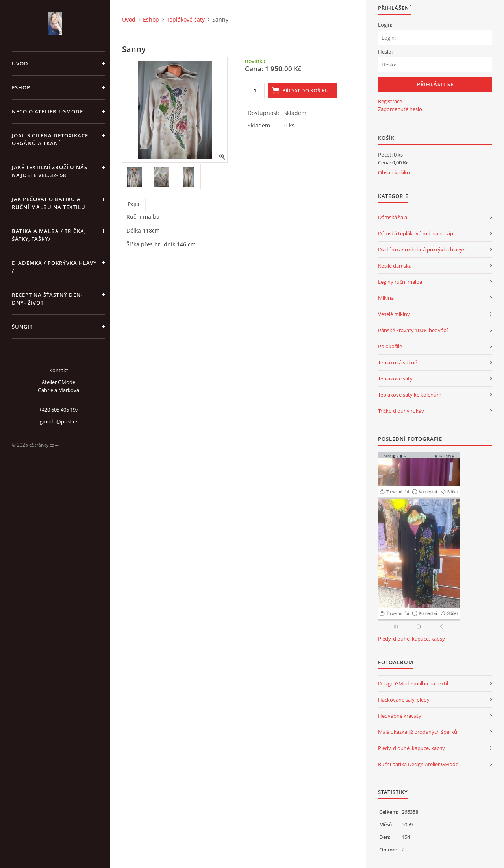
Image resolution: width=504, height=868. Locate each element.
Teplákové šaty (186, 19)
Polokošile (390, 346)
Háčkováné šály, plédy (404, 700)
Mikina (386, 298)
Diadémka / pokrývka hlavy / (54, 267)
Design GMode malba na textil (413, 683)
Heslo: (385, 52)
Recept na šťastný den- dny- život (47, 299)
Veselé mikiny (394, 314)
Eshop (21, 87)
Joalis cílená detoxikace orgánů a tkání (50, 139)
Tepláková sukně (397, 362)
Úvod (20, 63)
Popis (134, 204)
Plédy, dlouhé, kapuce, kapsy (411, 639)
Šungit (22, 327)
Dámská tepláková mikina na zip (416, 233)
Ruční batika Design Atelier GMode (418, 764)
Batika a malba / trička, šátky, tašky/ (49, 235)
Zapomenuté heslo (400, 109)
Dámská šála (393, 217)
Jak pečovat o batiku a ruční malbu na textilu (49, 203)
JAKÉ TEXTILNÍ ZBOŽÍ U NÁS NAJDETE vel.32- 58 (50, 171)
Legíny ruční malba (400, 282)
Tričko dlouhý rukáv (401, 411)
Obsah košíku (394, 172)
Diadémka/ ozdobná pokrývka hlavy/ (421, 249)
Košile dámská (395, 266)
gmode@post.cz (59, 421)
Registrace (390, 101)
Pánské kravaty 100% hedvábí (413, 330)
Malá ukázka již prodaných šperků (418, 732)
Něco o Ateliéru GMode (47, 111)
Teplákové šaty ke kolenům (410, 395)
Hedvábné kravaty (400, 716)
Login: (385, 25)
